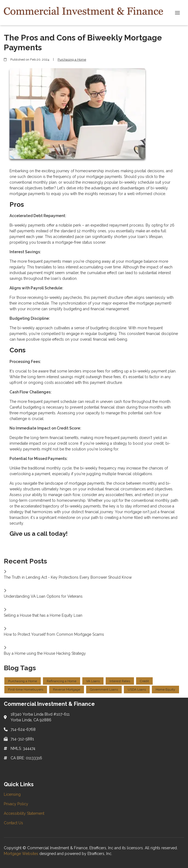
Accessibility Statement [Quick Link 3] (24, 813)
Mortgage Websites (22, 854)
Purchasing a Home (72, 59)
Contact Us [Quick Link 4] (13, 823)
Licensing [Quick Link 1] (12, 794)
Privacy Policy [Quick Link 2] (16, 804)
